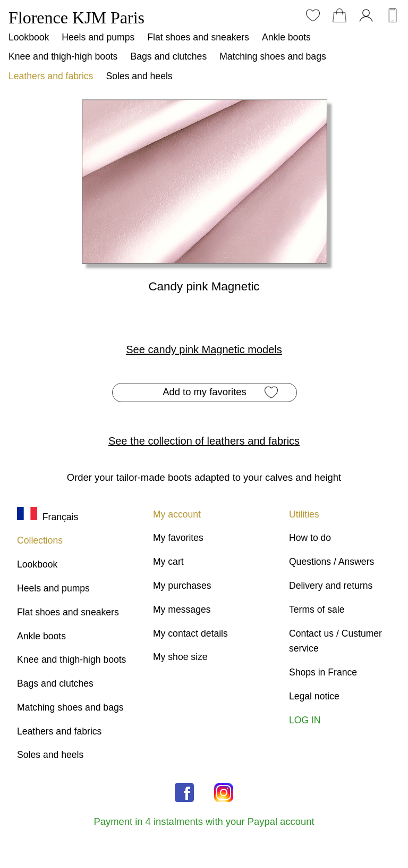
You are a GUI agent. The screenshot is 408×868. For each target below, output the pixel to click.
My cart (168, 562)
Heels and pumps (98, 37)
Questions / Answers (331, 562)
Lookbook (29, 37)
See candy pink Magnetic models (204, 349)
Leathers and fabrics (51, 76)
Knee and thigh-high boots (63, 56)
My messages (182, 610)
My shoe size (180, 657)
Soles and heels (139, 76)
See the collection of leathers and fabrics (204, 441)
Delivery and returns (331, 586)
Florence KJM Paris (76, 18)
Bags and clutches (168, 56)
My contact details (190, 633)
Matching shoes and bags (273, 56)
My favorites (178, 538)
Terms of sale (317, 610)
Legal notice (314, 696)
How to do (310, 538)
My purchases (182, 586)
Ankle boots (286, 37)
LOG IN (305, 720)
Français (48, 517)
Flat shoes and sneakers (198, 37)
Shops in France (323, 672)
